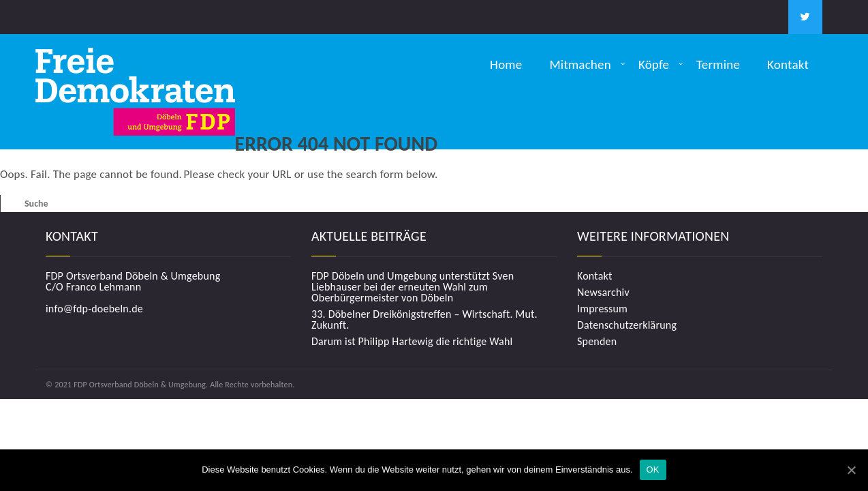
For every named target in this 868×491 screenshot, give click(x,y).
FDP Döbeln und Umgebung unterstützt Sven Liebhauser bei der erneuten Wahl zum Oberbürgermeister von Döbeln (413, 287)
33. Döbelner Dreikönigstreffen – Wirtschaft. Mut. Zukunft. (424, 320)
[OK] (851, 470)
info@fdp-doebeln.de (94, 309)
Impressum (602, 309)
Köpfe (654, 64)
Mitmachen (580, 64)
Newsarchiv (603, 293)
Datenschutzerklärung (627, 325)
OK (653, 470)
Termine (718, 64)
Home (506, 64)
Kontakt (788, 64)
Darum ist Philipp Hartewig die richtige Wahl (412, 342)
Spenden (597, 342)
